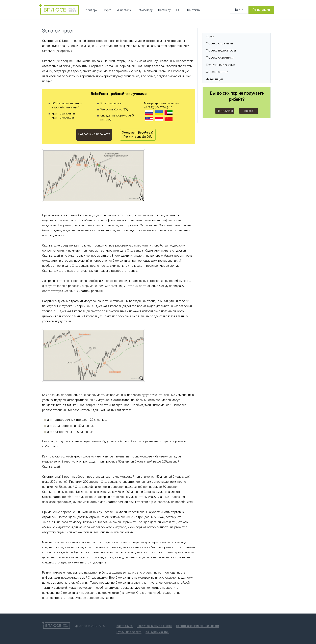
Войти (239, 10)
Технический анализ (220, 65)
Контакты (194, 10)
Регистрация (261, 10)
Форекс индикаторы (221, 50)
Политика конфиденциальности (197, 626)
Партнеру (164, 10)
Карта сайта (125, 626)
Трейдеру (91, 10)
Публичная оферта (129, 632)
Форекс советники (220, 57)
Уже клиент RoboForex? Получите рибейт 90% (138, 135)
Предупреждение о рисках (154, 626)
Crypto (107, 10)
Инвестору (124, 10)
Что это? (249, 111)
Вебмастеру (145, 10)
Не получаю (225, 111)
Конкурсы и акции (157, 632)
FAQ (179, 10)
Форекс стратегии (219, 43)
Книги (210, 37)
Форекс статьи (217, 72)
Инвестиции (214, 79)
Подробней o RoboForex (94, 134)
